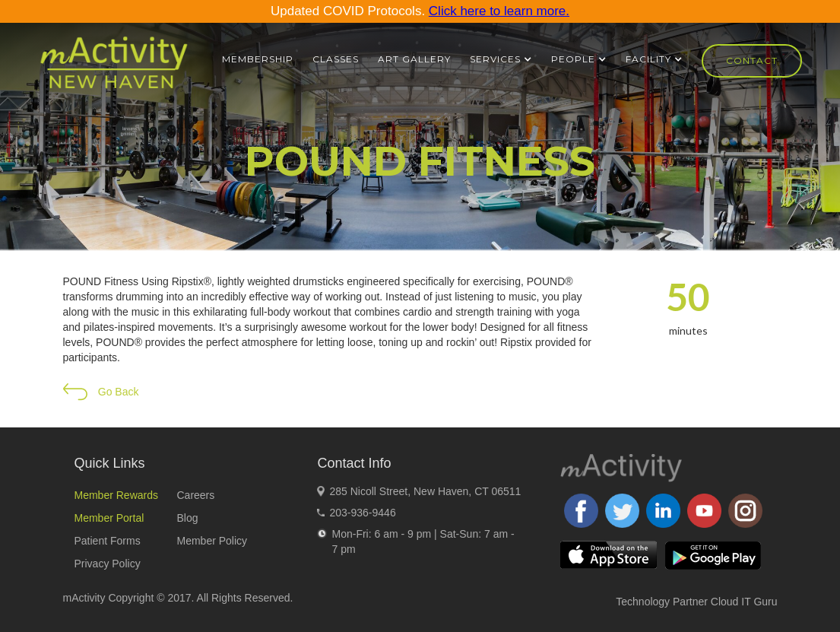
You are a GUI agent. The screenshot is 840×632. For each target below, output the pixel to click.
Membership (258, 59)
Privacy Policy (108, 564)
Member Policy (212, 541)
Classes (336, 59)
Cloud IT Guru (744, 602)
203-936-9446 (362, 513)
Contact (752, 60)
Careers (195, 495)
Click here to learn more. (499, 11)
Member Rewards (116, 495)
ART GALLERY (414, 59)
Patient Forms (108, 541)
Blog (187, 518)
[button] (501, 59)
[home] (114, 69)
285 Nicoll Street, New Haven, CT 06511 (425, 491)
